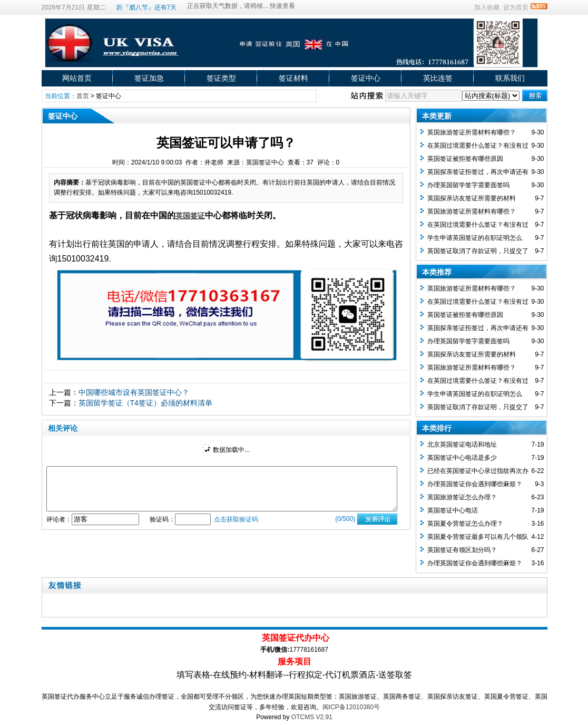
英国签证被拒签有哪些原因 (465, 159)
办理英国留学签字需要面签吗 (468, 185)
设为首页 (516, 7)
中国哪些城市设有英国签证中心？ (134, 392)
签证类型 (221, 78)
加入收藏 (487, 7)
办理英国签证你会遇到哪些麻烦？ (475, 484)
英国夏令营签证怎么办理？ (465, 524)
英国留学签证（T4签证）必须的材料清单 (145, 403)
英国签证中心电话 (453, 510)
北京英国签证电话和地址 (462, 444)
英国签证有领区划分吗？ (462, 550)
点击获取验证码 (236, 519)
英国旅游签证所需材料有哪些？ (472, 132)
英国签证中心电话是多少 (462, 458)
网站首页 (77, 78)
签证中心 (366, 78)
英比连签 (438, 78)
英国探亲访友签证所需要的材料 (472, 198)
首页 (83, 96)
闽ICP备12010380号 (351, 707)
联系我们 (510, 78)
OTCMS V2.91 (312, 717)
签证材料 (293, 78)
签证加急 (149, 78)
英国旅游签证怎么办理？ (462, 497)
